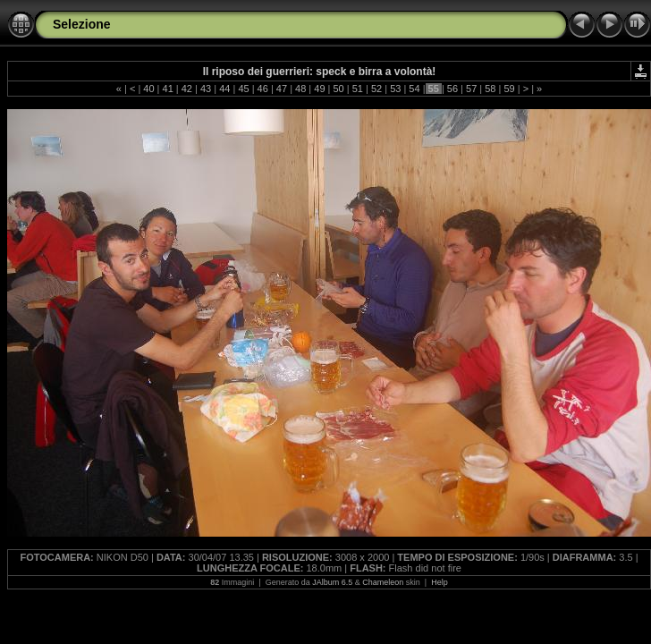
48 (300, 89)
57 (471, 89)
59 (509, 89)
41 (167, 89)
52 (376, 89)
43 (206, 89)
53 (395, 89)
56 (452, 89)
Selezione (82, 24)
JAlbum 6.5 (332, 582)
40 (148, 89)
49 (319, 89)
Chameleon (383, 582)
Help (440, 582)
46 (263, 89)
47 (282, 89)
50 (338, 89)
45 (243, 89)
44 (224, 89)
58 (490, 89)
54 (414, 89)
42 (187, 89)
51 (358, 89)
